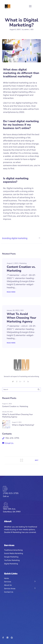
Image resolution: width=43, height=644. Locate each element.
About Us (8, 589)
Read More (11, 292)
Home (6, 582)
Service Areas (10, 592)
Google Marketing (11, 561)
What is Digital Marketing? (23, 429)
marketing (23, 238)
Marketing (23, 263)
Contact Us (9, 596)
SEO (32, 29)
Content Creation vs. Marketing (21, 269)
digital (14, 238)
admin (26, 29)
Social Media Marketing (14, 557)
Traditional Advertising (13, 554)
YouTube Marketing (12, 564)
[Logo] (8, 6)
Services (8, 586)
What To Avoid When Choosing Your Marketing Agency (21, 318)
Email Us (9, 447)
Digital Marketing (11, 568)
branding (7, 238)
